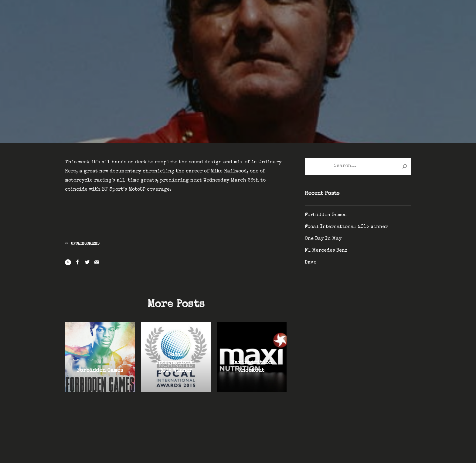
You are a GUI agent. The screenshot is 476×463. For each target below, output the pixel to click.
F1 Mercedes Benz (326, 251)
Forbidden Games (326, 215)
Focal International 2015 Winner (346, 227)
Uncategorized (85, 244)
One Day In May (323, 239)
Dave (311, 263)
